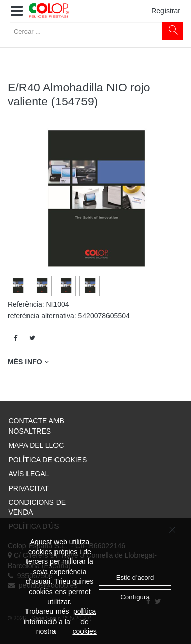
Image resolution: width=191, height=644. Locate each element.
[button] (17, 11)
